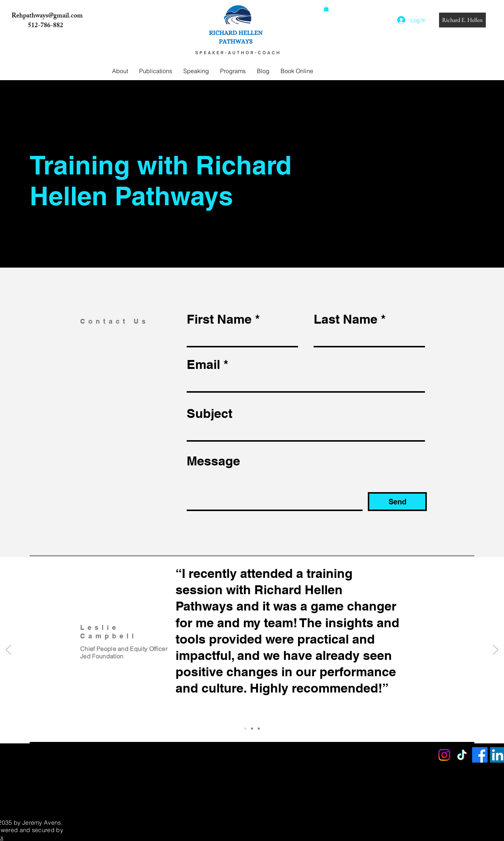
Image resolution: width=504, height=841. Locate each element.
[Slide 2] (252, 729)
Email (203, 364)
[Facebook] (480, 755)
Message (213, 461)
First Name (219, 319)
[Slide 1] (245, 729)
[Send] (397, 502)
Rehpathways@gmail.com (47, 16)
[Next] (495, 650)
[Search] (426, 50)
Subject (210, 413)
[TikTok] (462, 755)
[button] (326, 8)
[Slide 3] (259, 729)
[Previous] (9, 650)
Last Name (346, 319)
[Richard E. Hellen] (462, 20)
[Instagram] (444, 755)
